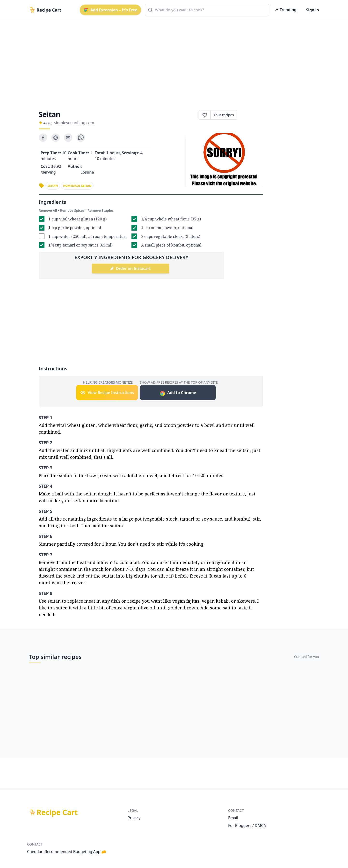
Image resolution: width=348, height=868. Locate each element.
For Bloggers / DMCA (247, 826)
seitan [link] (53, 186)
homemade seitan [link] (77, 186)
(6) (50, 123)
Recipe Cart (57, 812)
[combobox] (207, 10)
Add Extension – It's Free (110, 10)
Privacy (134, 818)
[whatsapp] (81, 138)
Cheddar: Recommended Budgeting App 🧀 (67, 852)
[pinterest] (56, 138)
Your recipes (224, 115)
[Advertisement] (172, 61)
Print (250, 115)
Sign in (313, 10)
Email (233, 818)
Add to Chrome (178, 393)
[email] (68, 138)
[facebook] (43, 138)
